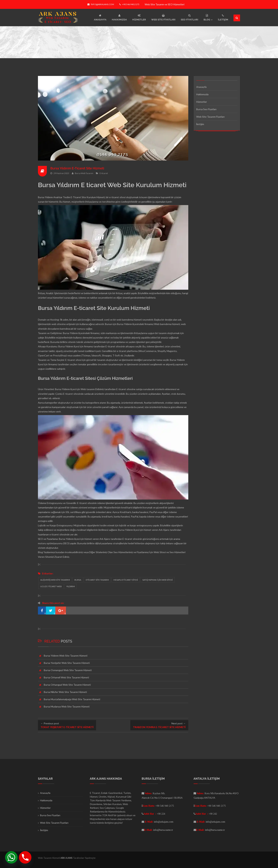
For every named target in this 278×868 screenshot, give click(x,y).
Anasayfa (201, 87)
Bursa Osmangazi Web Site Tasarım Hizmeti (68, 670)
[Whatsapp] (11, 857)
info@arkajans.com (101, 4)
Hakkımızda (202, 94)
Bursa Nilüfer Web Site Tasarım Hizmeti (65, 692)
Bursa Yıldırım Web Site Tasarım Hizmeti (66, 656)
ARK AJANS (67, 858)
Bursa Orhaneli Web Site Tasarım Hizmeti (66, 677)
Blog (40, 552)
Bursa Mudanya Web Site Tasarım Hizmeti (67, 706)
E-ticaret (104, 173)
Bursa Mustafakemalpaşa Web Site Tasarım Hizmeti (72, 699)
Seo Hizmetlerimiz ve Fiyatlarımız (131, 552)
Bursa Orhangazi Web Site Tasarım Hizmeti (67, 685)
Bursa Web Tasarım (84, 173)
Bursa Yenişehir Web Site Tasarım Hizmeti (67, 663)
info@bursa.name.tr (163, 830)
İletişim (200, 124)
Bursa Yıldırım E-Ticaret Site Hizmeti (77, 168)
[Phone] (25, 857)
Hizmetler (202, 102)
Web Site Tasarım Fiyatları (210, 117)
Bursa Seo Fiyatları (206, 109)
